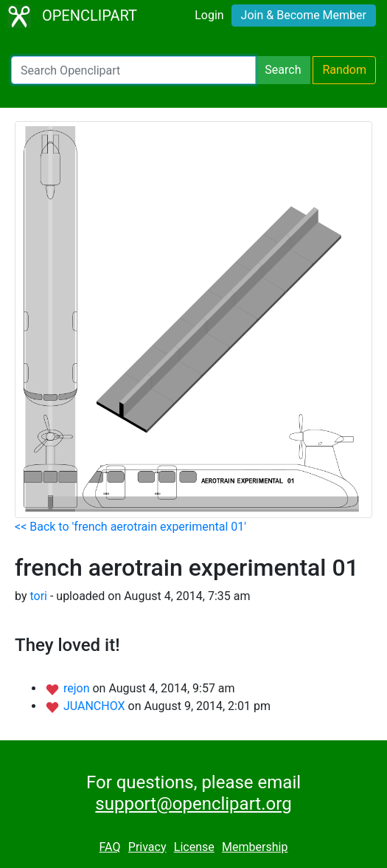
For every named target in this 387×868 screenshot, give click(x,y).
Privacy (147, 847)
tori (38, 596)
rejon (78, 688)
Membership (255, 847)
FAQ (110, 847)
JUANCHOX (96, 706)
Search (283, 70)
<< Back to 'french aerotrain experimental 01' (130, 527)
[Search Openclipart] (133, 70)
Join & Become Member (304, 15)
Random (344, 70)
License (194, 847)
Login (209, 15)
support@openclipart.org (193, 804)
